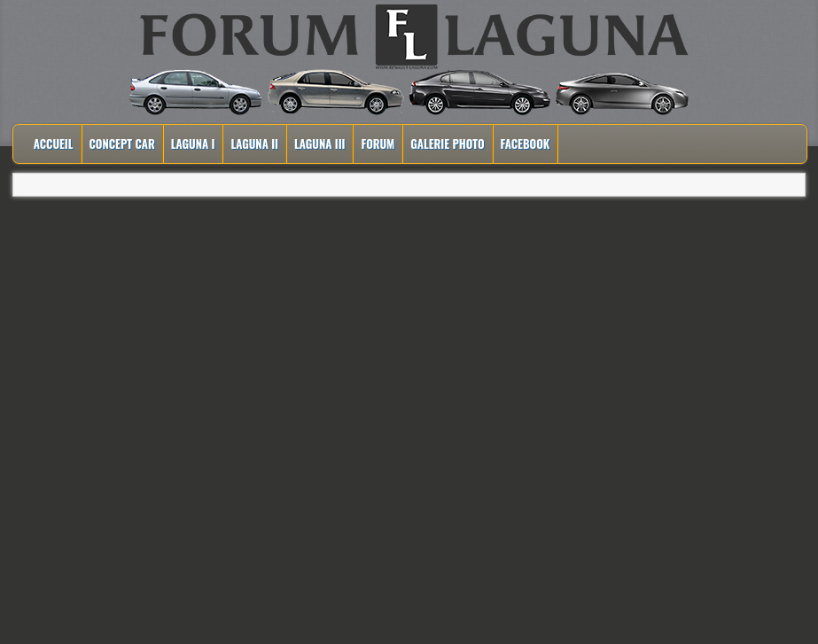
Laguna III (320, 144)
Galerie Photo (447, 144)
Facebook (526, 144)
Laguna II (254, 144)
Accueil (54, 144)
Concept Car (122, 144)
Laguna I (193, 144)
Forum (378, 144)
